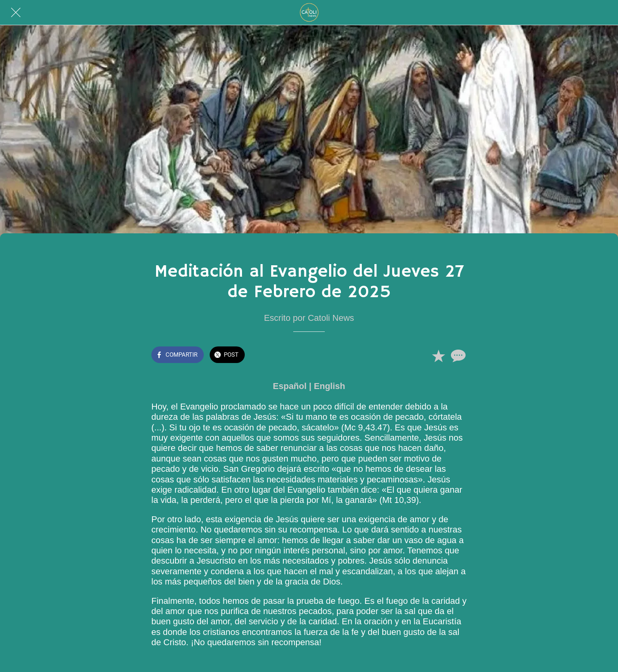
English (329, 386)
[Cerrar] (16, 13)
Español (290, 386)
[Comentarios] (457, 356)
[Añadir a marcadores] (438, 356)
